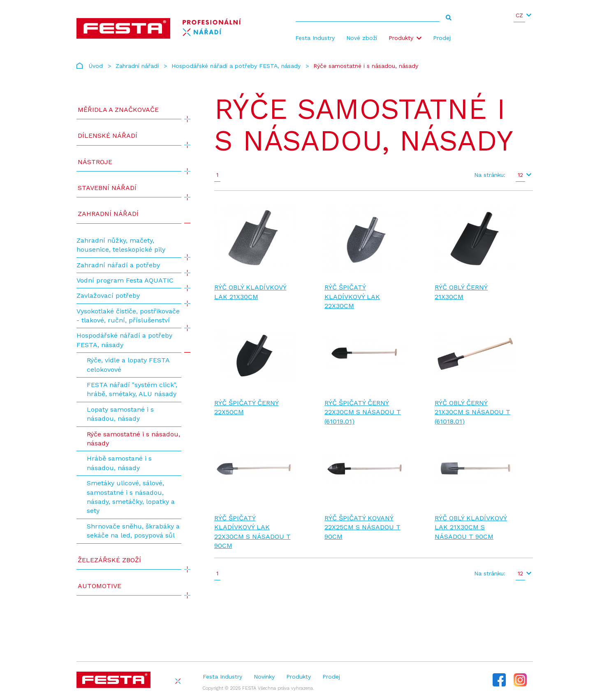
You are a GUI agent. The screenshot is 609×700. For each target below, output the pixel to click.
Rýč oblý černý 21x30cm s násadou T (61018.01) (472, 412)
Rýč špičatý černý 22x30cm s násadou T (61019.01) (363, 412)
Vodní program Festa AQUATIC (125, 280)
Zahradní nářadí (137, 66)
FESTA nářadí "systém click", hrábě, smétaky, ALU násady (132, 389)
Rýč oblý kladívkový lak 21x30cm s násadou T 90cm (471, 527)
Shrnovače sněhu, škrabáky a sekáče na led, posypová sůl (133, 531)
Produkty (401, 38)
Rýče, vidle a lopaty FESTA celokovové (128, 365)
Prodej (442, 38)
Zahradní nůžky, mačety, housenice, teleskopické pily (121, 245)
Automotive (100, 586)
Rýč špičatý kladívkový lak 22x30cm (352, 297)
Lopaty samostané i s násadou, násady (120, 414)
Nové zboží (362, 38)
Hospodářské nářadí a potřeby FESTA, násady (236, 66)
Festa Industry (315, 38)
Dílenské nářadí (108, 136)
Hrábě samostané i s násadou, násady (119, 463)
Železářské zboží (109, 560)
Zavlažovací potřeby (108, 296)
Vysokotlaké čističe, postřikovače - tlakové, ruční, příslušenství (128, 316)
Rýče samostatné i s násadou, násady (133, 439)
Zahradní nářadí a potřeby (118, 265)
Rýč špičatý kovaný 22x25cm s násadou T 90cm (362, 527)
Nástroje (95, 162)
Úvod (96, 66)
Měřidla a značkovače (118, 110)
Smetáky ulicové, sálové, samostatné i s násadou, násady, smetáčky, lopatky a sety (131, 497)
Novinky (264, 677)
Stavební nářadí (107, 188)
